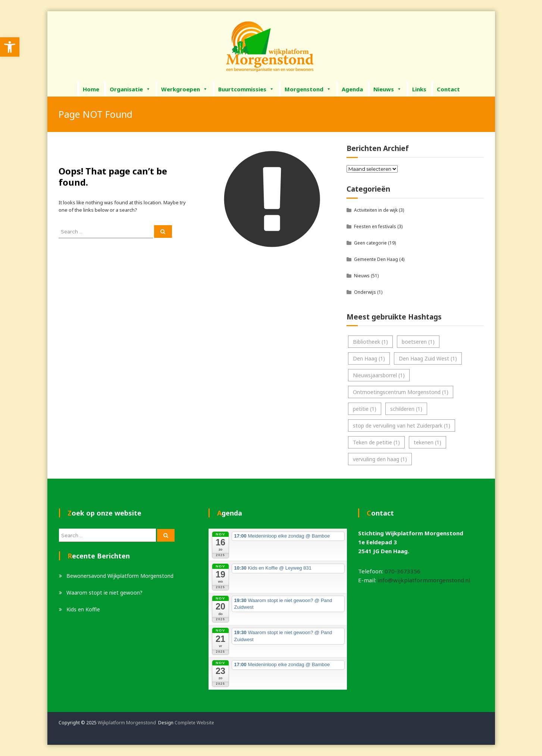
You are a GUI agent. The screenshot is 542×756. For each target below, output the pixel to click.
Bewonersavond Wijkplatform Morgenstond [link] (120, 576)
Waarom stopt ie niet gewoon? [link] (104, 593)
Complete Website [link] (194, 723)
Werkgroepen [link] (184, 89)
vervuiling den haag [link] (380, 459)
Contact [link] (448, 89)
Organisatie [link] (130, 89)
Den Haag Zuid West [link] (428, 358)
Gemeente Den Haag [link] (376, 259)
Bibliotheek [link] (370, 342)
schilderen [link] (406, 409)
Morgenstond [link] (308, 89)
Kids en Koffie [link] (83, 609)
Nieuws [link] (388, 89)
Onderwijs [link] (365, 292)
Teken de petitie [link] (376, 442)
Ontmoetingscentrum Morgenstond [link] (401, 392)
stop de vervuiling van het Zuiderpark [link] (402, 426)
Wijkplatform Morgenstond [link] (127, 723)
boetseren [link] (418, 342)
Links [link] (419, 89)
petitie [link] (365, 409)
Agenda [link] (352, 89)
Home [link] (91, 89)
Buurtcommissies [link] (246, 89)
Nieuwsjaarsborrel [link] (379, 375)
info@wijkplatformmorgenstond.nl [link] (424, 580)
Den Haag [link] (369, 358)
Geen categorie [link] (370, 243)
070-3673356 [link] (402, 571)
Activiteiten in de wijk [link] (376, 210)
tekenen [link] (427, 442)
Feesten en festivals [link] (375, 226)
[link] (10, 47)
